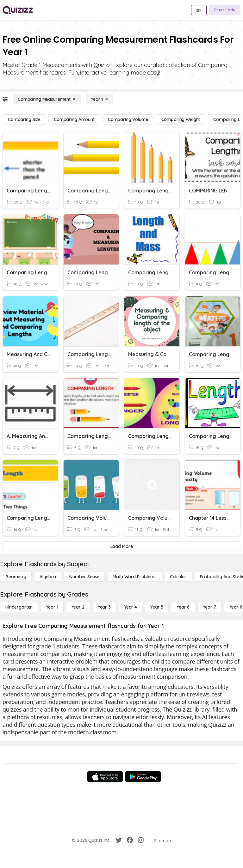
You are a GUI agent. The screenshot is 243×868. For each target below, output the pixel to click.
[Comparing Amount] (74, 119)
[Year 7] (209, 607)
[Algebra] (48, 577)
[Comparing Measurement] (47, 99)
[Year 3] (104, 607)
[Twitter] (119, 840)
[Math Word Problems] (134, 577)
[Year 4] (131, 607)
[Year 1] (99, 99)
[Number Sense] (84, 577)
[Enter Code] (225, 10)
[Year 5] (157, 607)
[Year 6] (183, 607)
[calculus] (178, 577)
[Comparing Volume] (128, 119)
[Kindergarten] (19, 607)
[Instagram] (141, 840)
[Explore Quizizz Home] (18, 10)
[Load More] (121, 546)
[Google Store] (143, 777)
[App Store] (105, 777)
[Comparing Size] (24, 119)
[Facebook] (130, 840)
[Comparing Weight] (181, 119)
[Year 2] (78, 607)
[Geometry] (16, 577)
